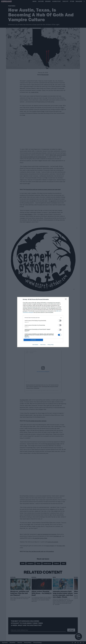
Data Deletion (35, 345)
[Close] (66, 300)
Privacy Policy (51, 345)
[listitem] (43, 318)
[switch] (60, 321)
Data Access (43, 345)
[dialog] (43, 322)
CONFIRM (33, 340)
